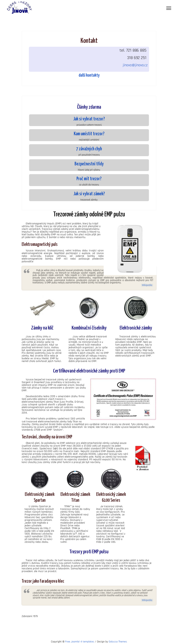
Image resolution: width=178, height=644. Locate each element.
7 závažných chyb (89, 149)
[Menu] (169, 8)
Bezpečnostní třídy (89, 164)
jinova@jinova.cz (135, 65)
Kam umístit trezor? (89, 134)
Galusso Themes (118, 641)
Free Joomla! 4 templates (80, 641)
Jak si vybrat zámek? (89, 194)
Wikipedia (147, 285)
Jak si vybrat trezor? (89, 119)
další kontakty (89, 75)
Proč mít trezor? (89, 179)
